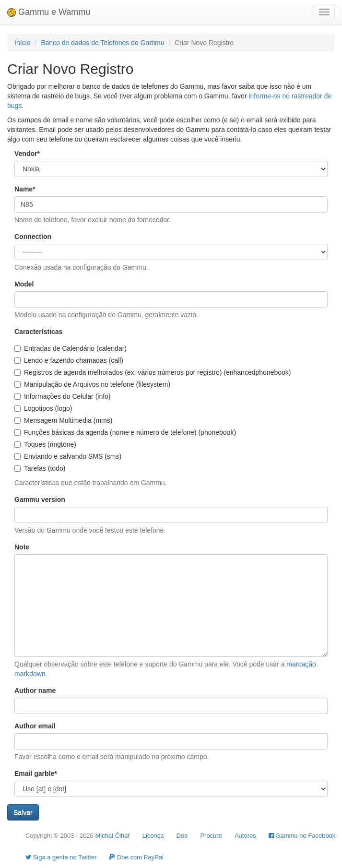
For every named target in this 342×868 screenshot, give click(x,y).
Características (38, 332)
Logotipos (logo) (43, 408)
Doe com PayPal (136, 857)
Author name (35, 690)
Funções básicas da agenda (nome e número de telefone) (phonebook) (125, 432)
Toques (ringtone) (45, 444)
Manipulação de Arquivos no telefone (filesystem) (92, 384)
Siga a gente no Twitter (61, 857)
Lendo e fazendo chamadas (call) (69, 360)
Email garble (36, 773)
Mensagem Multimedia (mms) (63, 420)
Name (25, 189)
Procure (211, 836)
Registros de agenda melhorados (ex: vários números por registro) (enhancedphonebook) (153, 372)
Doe (182, 836)
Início (22, 43)
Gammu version (40, 499)
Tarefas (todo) (40, 468)
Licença (153, 836)
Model (24, 284)
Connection (33, 237)
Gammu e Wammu (49, 12)
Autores (245, 836)
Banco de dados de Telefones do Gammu (102, 43)
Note (22, 547)
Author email (35, 726)
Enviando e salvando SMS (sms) (68, 456)
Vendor (27, 154)
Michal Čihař (112, 836)
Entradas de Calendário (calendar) (71, 348)
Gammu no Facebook (302, 836)
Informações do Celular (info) (63, 396)
